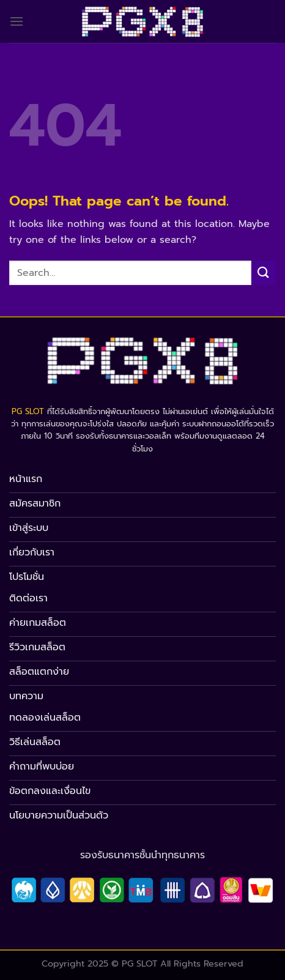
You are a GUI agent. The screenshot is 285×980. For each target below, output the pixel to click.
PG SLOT (28, 411)
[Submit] (264, 273)
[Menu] (17, 21)
